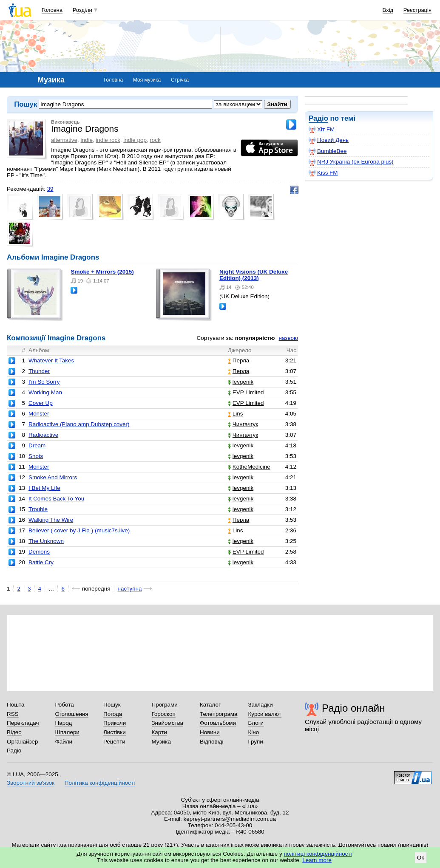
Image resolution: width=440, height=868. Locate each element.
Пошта (16, 705)
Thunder (39, 371)
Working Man (45, 392)
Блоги (256, 723)
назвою (288, 338)
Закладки (261, 705)
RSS (13, 714)
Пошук (112, 705)
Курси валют (265, 714)
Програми (165, 705)
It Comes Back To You (56, 499)
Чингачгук (243, 424)
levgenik (241, 382)
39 (50, 189)
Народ (64, 723)
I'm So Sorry (44, 382)
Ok (421, 858)
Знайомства (168, 723)
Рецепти (114, 742)
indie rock (108, 140)
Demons (39, 552)
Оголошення (72, 714)
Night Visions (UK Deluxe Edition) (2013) (254, 275)
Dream (37, 445)
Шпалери (67, 732)
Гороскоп (164, 714)
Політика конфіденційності (100, 783)
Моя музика (147, 80)
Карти (159, 732)
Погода (113, 714)
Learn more (317, 860)
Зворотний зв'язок (31, 783)
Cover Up (41, 403)
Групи (256, 742)
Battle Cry (41, 562)
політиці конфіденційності (318, 854)
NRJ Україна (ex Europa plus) (351, 162)
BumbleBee (328, 151)
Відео (14, 732)
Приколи (115, 723)
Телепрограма (219, 714)
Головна (52, 10)
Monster (39, 414)
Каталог (210, 705)
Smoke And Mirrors (53, 477)
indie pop (135, 140)
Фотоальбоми (218, 723)
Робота (65, 705)
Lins (236, 414)
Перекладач (23, 723)
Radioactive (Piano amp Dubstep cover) (79, 424)
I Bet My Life (44, 488)
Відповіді (212, 742)
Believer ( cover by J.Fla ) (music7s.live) (79, 530)
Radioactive (43, 435)
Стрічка (180, 80)
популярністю (255, 338)
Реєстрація (417, 10)
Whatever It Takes (51, 360)
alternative (64, 140)
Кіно (254, 732)
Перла (238, 360)
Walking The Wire (51, 520)
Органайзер (22, 742)
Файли (64, 742)
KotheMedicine (249, 467)
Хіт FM (322, 130)
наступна (130, 589)
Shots (36, 456)
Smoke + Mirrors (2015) (102, 272)
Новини (210, 732)
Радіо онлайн (353, 708)
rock (155, 140)
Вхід (388, 10)
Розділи (82, 10)
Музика (161, 742)
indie (86, 140)
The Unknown (46, 541)
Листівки (115, 732)
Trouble (38, 509)
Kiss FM (323, 173)
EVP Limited (246, 392)
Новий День (329, 140)
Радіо (318, 118)
